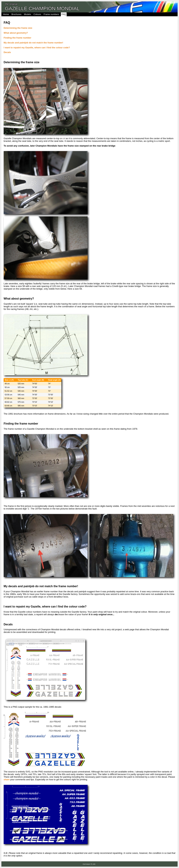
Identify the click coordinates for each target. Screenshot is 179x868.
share (7, 780)
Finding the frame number (17, 38)
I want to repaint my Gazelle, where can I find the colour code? (37, 48)
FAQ (64, 14)
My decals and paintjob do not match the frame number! (33, 43)
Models (27, 14)
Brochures (16, 14)
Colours (37, 14)
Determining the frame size (18, 28)
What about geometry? (16, 33)
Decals (7, 52)
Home (6, 14)
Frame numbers (51, 14)
